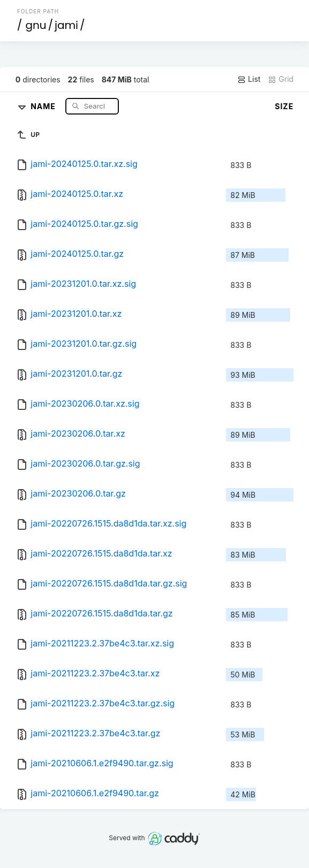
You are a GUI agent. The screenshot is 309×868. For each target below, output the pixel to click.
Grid (281, 79)
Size (284, 106)
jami (66, 25)
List (249, 79)
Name (44, 106)
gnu (36, 25)
